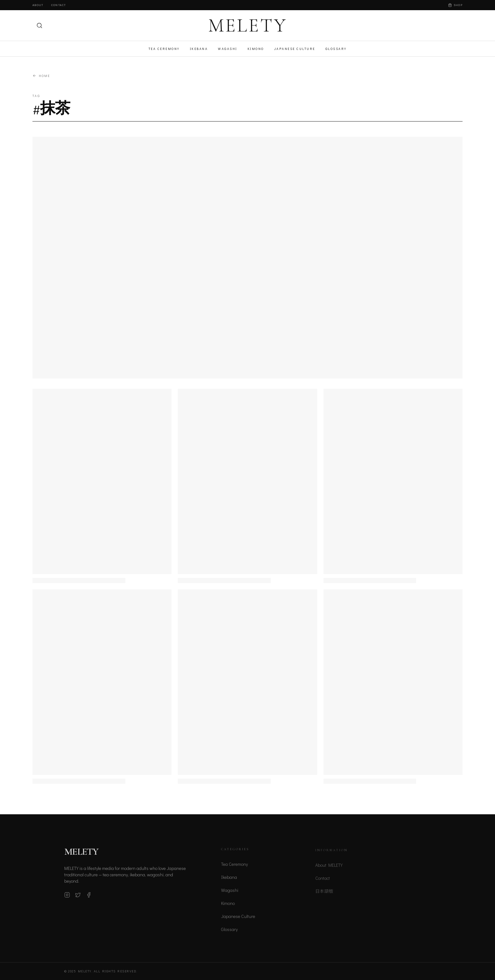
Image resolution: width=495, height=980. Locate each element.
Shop (455, 5)
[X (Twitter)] (78, 897)
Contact (59, 5)
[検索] (39, 25)
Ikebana (199, 49)
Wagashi (228, 49)
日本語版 (324, 894)
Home (41, 76)
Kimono (256, 49)
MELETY (248, 25)
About (38, 5)
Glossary (336, 49)
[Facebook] (89, 897)
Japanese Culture (295, 49)
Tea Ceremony (164, 49)
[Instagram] (67, 897)
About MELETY (329, 868)
